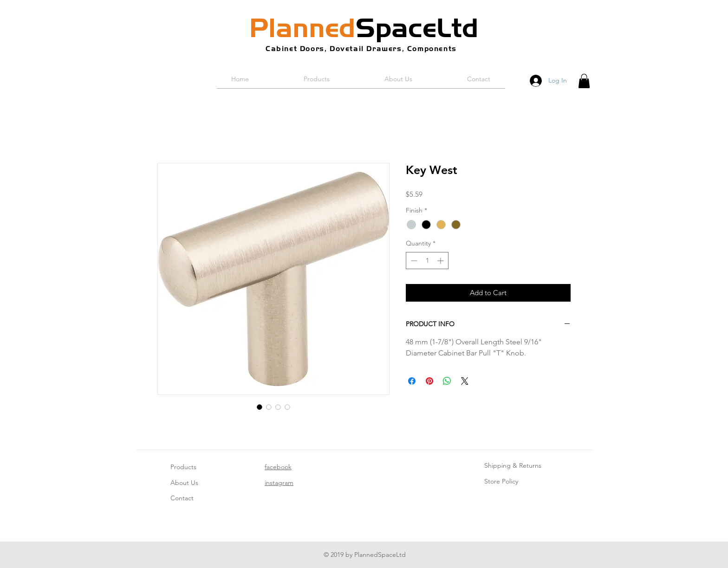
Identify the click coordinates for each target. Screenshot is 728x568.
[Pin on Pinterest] (429, 381)
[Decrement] (413, 261)
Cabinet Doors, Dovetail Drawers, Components (361, 48)
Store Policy (501, 481)
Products (183, 467)
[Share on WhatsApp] (447, 381)
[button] (584, 81)
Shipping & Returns (513, 465)
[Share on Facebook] (412, 381)
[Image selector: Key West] (260, 407)
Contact (182, 498)
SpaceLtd (364, 28)
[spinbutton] (427, 261)
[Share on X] (465, 381)
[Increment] (441, 261)
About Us (184, 483)
